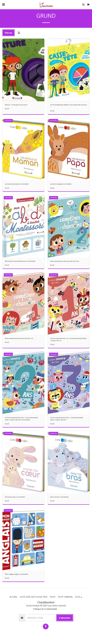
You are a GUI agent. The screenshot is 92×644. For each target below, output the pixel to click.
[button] (3, 4)
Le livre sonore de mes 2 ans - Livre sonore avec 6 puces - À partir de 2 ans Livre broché (21, 419)
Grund (7, 109)
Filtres (9, 33)
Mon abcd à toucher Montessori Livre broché (20, 261)
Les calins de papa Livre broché (61, 184)
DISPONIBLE (8, 121)
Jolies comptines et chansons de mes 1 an (19, 338)
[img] (23, 70)
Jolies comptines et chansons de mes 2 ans (65, 261)
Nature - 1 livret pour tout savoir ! (16, 105)
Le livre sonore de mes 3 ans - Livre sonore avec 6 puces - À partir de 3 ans (67, 419)
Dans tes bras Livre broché (59, 497)
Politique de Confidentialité (45, 609)
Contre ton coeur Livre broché (15, 497)
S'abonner (65, 618)
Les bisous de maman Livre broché (17, 184)
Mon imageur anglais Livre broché (16, 574)
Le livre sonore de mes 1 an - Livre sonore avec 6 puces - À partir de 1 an (68, 339)
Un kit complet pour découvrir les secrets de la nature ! (68, 106)
